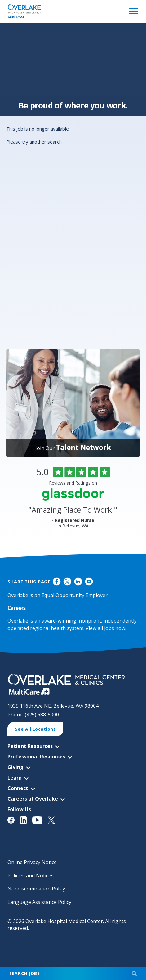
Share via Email (89, 581)
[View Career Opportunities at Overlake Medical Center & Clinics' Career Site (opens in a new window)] (73, 685)
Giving (15, 767)
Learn (15, 778)
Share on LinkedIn (78, 581)
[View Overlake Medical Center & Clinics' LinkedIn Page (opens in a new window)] (26, 820)
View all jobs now (105, 628)
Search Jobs (25, 973)
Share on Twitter (67, 581)
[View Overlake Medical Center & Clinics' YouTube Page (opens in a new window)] (40, 820)
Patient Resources (30, 746)
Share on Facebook (57, 581)
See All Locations (35, 729)
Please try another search (34, 142)
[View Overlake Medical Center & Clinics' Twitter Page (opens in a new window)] (54, 820)
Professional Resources (36, 757)
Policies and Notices (31, 876)
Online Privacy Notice (32, 862)
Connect (18, 788)
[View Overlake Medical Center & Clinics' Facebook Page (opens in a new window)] (14, 820)
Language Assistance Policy (39, 902)
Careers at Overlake (33, 799)
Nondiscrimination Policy (36, 889)
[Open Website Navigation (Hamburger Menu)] (132, 11)
